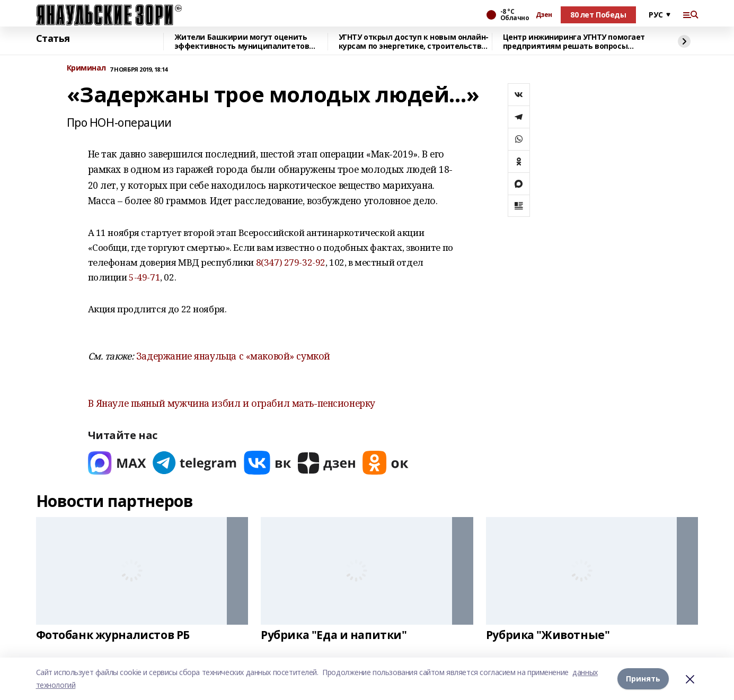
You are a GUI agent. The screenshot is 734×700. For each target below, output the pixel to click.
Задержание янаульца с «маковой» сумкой (233, 356)
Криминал (86, 68)
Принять (643, 679)
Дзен (544, 15)
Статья (53, 39)
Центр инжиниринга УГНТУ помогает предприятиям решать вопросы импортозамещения (574, 42)
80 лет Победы (598, 15)
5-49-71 (144, 277)
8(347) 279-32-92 (291, 262)
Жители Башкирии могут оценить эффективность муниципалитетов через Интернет (242, 42)
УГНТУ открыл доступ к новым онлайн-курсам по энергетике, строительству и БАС (414, 42)
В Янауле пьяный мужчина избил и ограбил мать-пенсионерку (232, 403)
